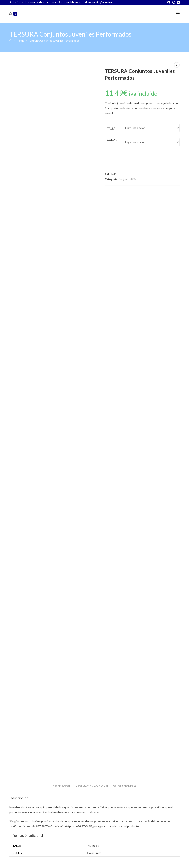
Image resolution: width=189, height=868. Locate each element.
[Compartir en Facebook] (60, 334)
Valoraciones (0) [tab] (125, 203)
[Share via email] (151, 334)
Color (112, 140)
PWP (108, 865)
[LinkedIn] (178, 2)
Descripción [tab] (61, 203)
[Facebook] (169, 2)
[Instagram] (174, 2)
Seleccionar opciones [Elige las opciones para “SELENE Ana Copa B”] (26, 466)
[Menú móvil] (178, 14)
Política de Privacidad (135, 860)
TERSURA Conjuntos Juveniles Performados (54, 41)
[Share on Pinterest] (101, 334)
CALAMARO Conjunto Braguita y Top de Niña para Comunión (36, 573)
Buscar (170, 633)
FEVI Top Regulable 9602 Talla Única (94, 574)
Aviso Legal (115, 860)
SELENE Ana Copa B (36, 447)
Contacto (67, 860)
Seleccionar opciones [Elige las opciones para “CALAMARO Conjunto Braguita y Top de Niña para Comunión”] (26, 594)
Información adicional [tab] (92, 203)
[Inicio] (11, 41)
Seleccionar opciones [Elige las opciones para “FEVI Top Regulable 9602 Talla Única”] (84, 593)
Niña (45, 566)
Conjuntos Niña (127, 179)
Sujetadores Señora (36, 442)
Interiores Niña (55, 566)
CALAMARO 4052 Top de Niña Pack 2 (152, 574)
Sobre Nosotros (51, 860)
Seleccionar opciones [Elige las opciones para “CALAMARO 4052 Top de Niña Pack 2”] (142, 593)
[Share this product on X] (29, 334)
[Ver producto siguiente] (177, 65)
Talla (111, 128)
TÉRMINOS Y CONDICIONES (91, 860)
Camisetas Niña (18, 566)
